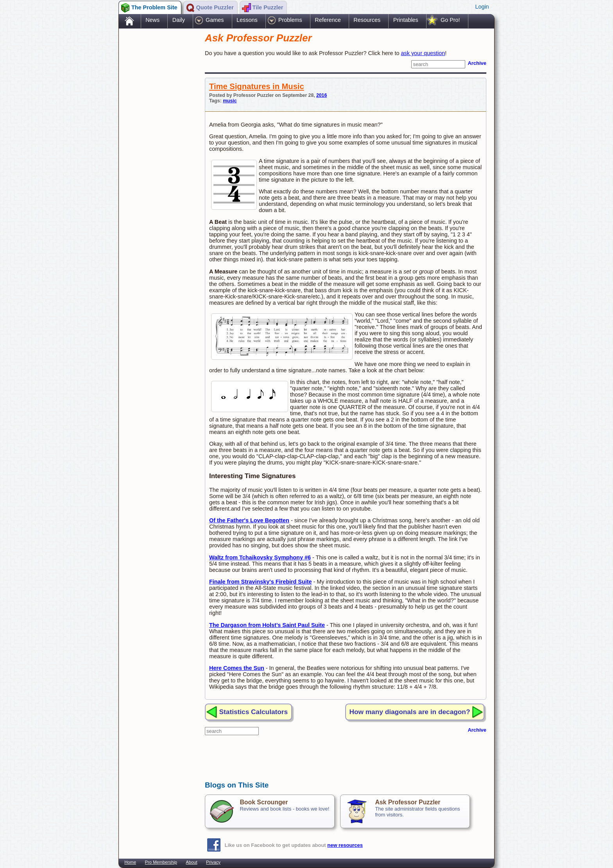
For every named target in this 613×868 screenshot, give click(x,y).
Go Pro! (450, 20)
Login (482, 7)
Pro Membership (161, 862)
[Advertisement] (158, 154)
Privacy (213, 862)
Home (130, 862)
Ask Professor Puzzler (408, 802)
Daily (179, 20)
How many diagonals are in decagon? (410, 712)
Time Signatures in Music (257, 86)
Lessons (247, 20)
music (230, 101)
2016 (322, 95)
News (152, 20)
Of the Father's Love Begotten (249, 520)
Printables (406, 20)
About (191, 862)
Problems (290, 20)
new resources (345, 845)
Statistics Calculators (254, 712)
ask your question (423, 53)
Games (215, 20)
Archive (477, 63)
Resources (367, 20)
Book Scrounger (264, 802)
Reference (328, 20)
